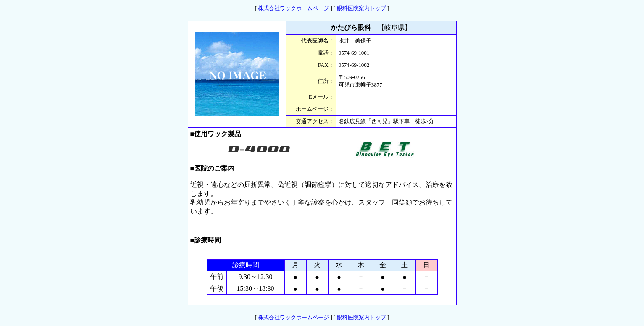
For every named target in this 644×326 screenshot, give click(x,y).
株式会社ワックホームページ (293, 8)
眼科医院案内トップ (361, 8)
